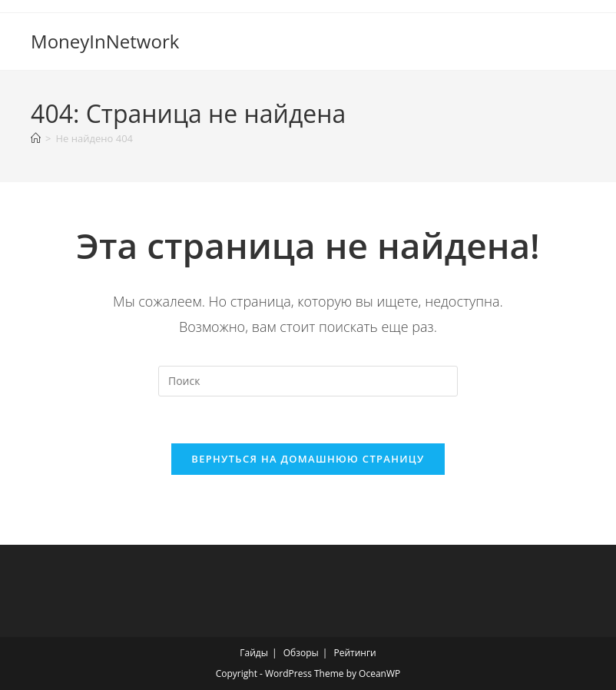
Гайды (254, 653)
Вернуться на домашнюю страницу (308, 459)
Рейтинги (354, 653)
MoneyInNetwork (105, 41)
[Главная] (36, 138)
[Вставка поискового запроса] (308, 381)
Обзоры (301, 653)
